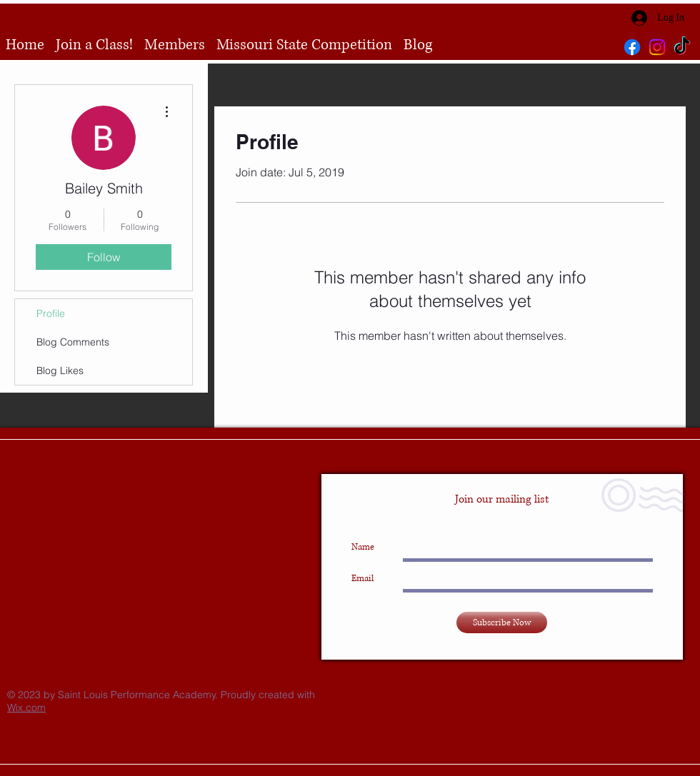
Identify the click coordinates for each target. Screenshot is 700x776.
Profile (51, 313)
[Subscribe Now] (502, 623)
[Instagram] (657, 47)
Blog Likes (60, 371)
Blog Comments (73, 342)
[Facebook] (632, 47)
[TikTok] (682, 47)
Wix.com (26, 707)
